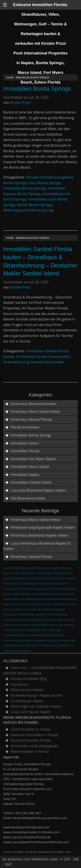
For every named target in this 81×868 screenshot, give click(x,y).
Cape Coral (9, 573)
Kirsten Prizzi (21, 102)
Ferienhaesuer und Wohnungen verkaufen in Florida (47, 573)
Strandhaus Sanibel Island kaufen (43, 357)
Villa (73, 640)
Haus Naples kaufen (21, 609)
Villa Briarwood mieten (28, 498)
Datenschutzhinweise (27, 690)
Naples (52, 620)
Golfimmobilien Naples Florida (54, 594)
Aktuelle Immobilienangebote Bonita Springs (25, 568)
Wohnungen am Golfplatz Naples (36, 706)
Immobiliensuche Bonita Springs (19, 620)
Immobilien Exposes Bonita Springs (48, 609)
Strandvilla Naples (33, 630)
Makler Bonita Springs (35, 205)
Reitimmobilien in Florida (30, 752)
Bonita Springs (54, 568)
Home (10, 77)
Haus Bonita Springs (44, 183)
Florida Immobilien (25, 427)
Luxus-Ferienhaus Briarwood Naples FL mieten (37, 546)
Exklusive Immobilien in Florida (34, 735)
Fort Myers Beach (30, 594)
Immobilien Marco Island (30, 467)
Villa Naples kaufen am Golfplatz (54, 646)
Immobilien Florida (25, 451)
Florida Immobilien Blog (29, 679)
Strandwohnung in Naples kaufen (36, 695)
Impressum (19, 684)
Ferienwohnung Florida (30, 584)
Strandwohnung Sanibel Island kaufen (34, 362)
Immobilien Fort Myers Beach (33, 459)
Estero (18, 573)
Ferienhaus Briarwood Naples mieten (39, 535)
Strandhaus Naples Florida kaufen (46, 625)
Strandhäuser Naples (27, 701)
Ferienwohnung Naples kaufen (37, 589)
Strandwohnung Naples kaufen (18, 640)
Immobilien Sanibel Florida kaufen (52, 615)
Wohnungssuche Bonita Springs (29, 210)
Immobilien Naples (25, 475)
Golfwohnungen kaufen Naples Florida (44, 599)
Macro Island (42, 620)
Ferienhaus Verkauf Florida (31, 419)
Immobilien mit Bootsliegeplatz (34, 746)
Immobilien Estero (25, 443)
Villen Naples (24, 651)
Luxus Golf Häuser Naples (31, 712)
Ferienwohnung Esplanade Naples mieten (43, 527)
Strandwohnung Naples (15, 635)
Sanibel (60, 620)
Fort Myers (16, 594)
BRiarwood (67, 568)
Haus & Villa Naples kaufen (38, 604)
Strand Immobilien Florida (31, 740)
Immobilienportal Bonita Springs (19, 615)
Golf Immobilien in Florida (30, 729)
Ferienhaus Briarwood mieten (34, 404)
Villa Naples (31, 646)
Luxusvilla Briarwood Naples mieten (38, 490)
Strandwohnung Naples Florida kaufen (45, 635)
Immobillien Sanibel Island (31, 482)
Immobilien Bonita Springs (37, 89)
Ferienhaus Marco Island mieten (35, 411)
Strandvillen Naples (52, 630)
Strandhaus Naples (20, 625)
